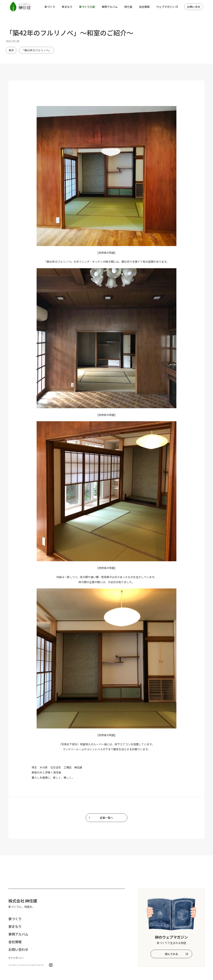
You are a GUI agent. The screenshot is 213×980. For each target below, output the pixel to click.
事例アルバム (110, 7)
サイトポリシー (16, 958)
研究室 (128, 7)
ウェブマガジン (166, 7)
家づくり (50, 7)
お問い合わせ (18, 949)
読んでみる (171, 954)
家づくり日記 (87, 7)
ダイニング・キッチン (90, 262)
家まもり (67, 7)
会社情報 (144, 7)
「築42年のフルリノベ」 (36, 50)
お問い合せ (194, 7)
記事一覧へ (106, 818)
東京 (11, 50)
